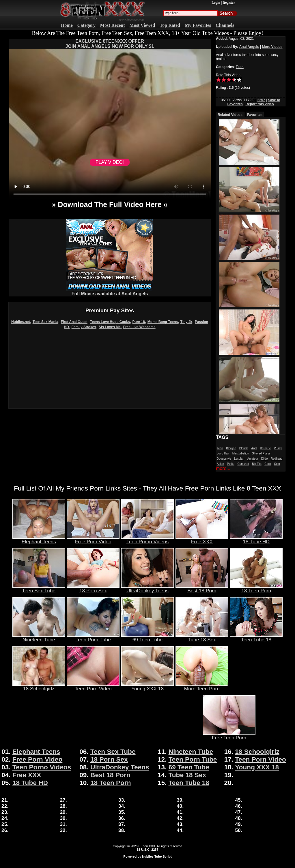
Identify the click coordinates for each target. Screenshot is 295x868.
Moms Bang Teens (163, 322)
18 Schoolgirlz (39, 686)
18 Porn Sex (93, 588)
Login (216, 3)
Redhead (277, 459)
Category (86, 25)
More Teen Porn (202, 686)
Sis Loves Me (110, 327)
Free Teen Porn (229, 735)
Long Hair (223, 453)
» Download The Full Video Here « (110, 204)
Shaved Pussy (261, 453)
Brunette (266, 448)
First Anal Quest (74, 322)
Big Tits (257, 464)
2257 (261, 100)
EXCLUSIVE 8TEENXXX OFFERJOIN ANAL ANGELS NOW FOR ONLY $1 (110, 44)
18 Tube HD (256, 539)
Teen (240, 67)
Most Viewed (142, 25)
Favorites (255, 115)
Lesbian (239, 459)
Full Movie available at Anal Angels (110, 292)
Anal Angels (249, 47)
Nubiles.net (21, 322)
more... (223, 468)
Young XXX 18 (147, 686)
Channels (225, 25)
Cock (268, 464)
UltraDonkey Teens (147, 588)
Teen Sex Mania (45, 322)
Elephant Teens (39, 539)
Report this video (260, 104)
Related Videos (230, 115)
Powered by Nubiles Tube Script (147, 856)
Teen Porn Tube (93, 637)
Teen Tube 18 (256, 637)
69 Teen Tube (147, 637)
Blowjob (231, 448)
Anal (254, 448)
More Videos (272, 47)
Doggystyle (224, 459)
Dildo (265, 459)
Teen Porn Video (93, 686)
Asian (220, 464)
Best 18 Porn (202, 588)
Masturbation (241, 453)
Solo (277, 464)
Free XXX (202, 539)
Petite (231, 464)
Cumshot (243, 464)
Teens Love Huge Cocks (110, 322)
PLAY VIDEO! (110, 162)
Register (229, 3)
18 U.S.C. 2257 (147, 850)
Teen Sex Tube (39, 588)
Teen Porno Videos (147, 539)
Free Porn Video (93, 539)
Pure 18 (139, 322)
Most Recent (113, 25)
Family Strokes (84, 327)
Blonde (244, 448)
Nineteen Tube (39, 637)
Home (67, 25)
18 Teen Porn (256, 588)
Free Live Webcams (139, 327)
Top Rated (170, 25)
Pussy (278, 448)
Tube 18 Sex (202, 637)
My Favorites (198, 25)
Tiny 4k (186, 322)
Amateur (253, 459)
